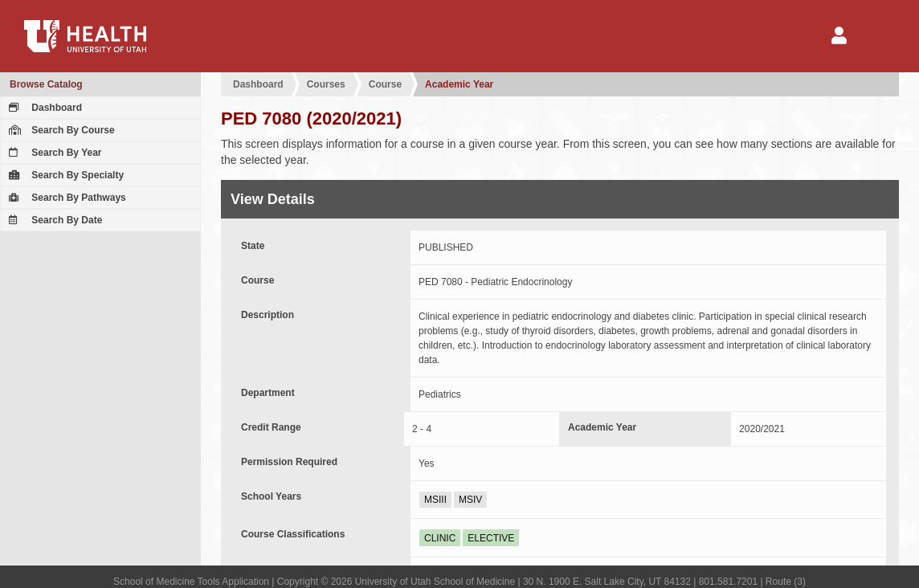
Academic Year (459, 84)
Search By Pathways (65, 198)
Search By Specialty (64, 175)
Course (385, 84)
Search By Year (53, 153)
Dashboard (43, 108)
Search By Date (53, 220)
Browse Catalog (46, 84)
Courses (326, 84)
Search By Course (60, 130)
